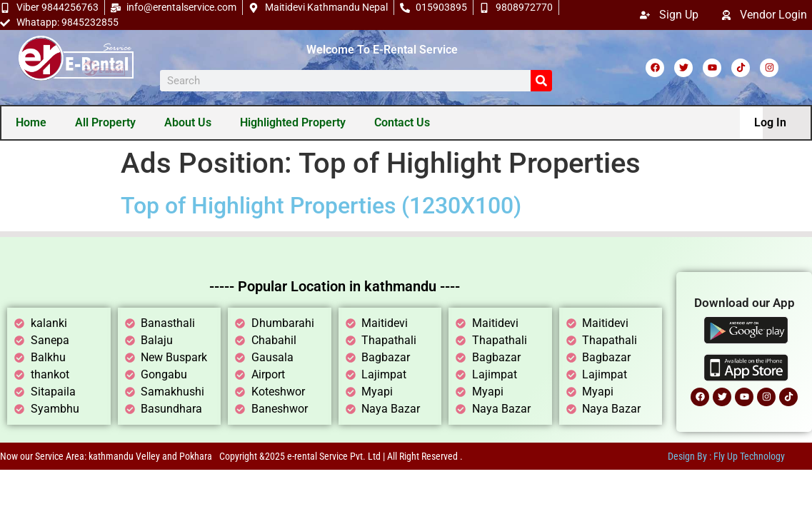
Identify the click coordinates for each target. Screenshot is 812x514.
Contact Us (403, 123)
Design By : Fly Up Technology (726, 458)
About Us (189, 123)
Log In (770, 123)
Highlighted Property (294, 123)
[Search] (541, 81)
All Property (106, 123)
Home (32, 123)
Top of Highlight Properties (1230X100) (321, 207)
